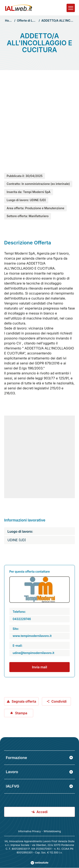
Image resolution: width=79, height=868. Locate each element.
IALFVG (39, 786)
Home (9, 20)
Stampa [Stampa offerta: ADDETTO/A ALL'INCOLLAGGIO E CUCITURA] (19, 713)
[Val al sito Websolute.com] (39, 863)
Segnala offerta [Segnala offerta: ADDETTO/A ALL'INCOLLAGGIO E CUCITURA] (21, 701)
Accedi (40, 812)
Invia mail (39, 667)
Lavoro (39, 772)
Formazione (39, 758)
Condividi (57, 701)
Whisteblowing (52, 831)
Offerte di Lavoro (29, 20)
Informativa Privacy (29, 831)
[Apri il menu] (71, 8)
